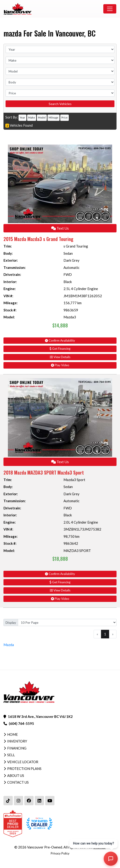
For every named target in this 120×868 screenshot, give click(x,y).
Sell (11, 755)
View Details (60, 357)
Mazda (9, 645)
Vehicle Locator (23, 762)
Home (13, 734)
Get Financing (60, 349)
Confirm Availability (60, 340)
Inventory (17, 741)
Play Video (60, 365)
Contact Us (18, 782)
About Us (16, 776)
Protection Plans (24, 769)
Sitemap (99, 847)
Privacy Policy (60, 853)
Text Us (60, 228)
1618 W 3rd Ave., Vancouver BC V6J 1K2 (40, 716)
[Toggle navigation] (110, 9)
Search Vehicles (60, 104)
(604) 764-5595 (21, 723)
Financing (17, 748)
